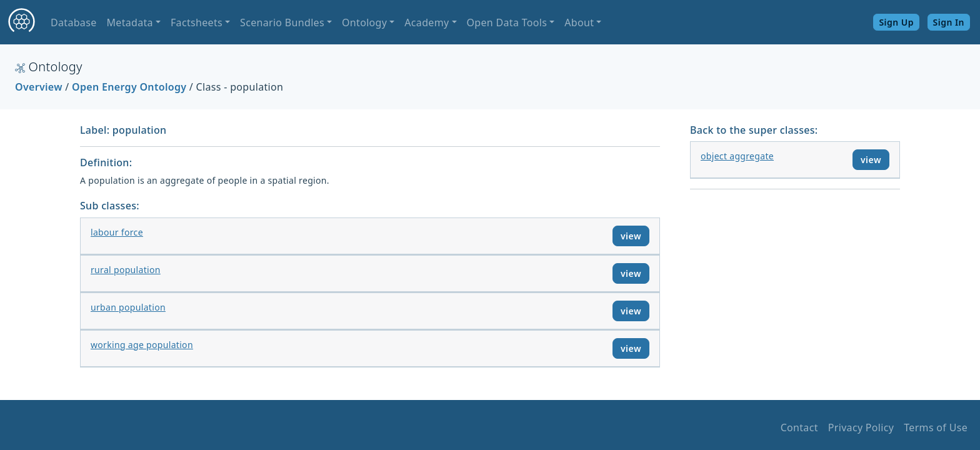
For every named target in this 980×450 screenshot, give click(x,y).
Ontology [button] (364, 22)
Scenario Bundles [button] (282, 22)
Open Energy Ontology (129, 87)
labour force (117, 232)
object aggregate (737, 156)
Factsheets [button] (197, 22)
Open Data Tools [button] (507, 22)
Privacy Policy (861, 427)
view (631, 236)
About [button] (579, 22)
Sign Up (896, 22)
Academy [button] (427, 22)
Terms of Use (936, 427)
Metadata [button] (129, 22)
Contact (799, 427)
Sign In (949, 22)
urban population (128, 307)
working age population (142, 345)
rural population (126, 270)
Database (73, 22)
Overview (39, 87)
